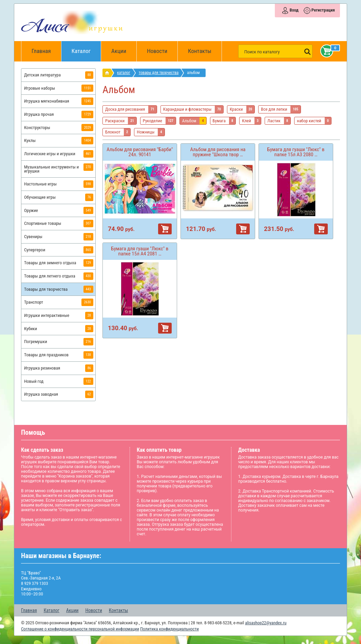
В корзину (165, 229)
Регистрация (323, 10)
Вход (294, 10)
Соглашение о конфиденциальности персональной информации (80, 629)
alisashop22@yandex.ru (266, 623)
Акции (119, 51)
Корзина (325, 51)
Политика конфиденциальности (169, 629)
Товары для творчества (159, 73)
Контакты (200, 51)
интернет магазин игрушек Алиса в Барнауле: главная (108, 73)
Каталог (86, 48)
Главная (43, 51)
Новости (157, 51)
